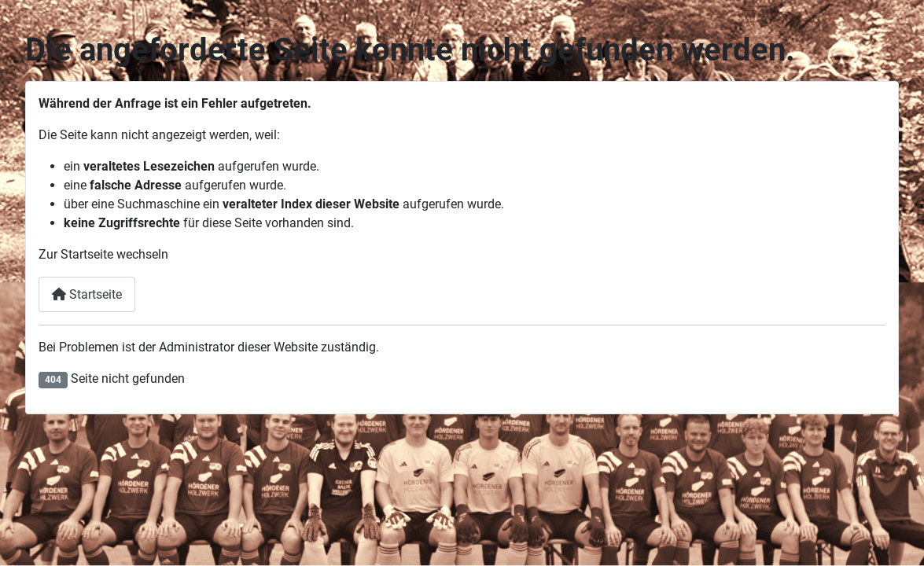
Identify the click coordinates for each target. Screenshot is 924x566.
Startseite (87, 294)
